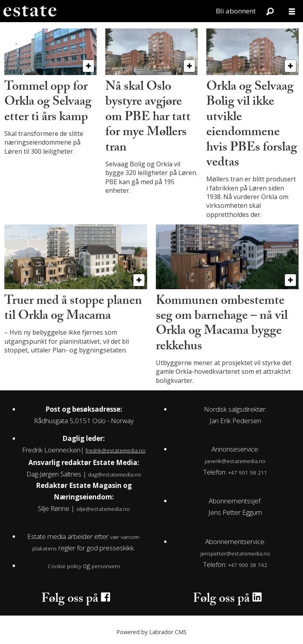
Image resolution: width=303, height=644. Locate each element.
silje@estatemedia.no (103, 509)
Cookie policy (65, 566)
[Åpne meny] (292, 11)
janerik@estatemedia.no (235, 461)
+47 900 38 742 (248, 565)
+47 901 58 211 (248, 472)
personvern (106, 566)
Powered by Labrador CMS (151, 632)
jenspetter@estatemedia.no (235, 553)
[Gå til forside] (30, 11)
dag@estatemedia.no (115, 474)
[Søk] (270, 11)
